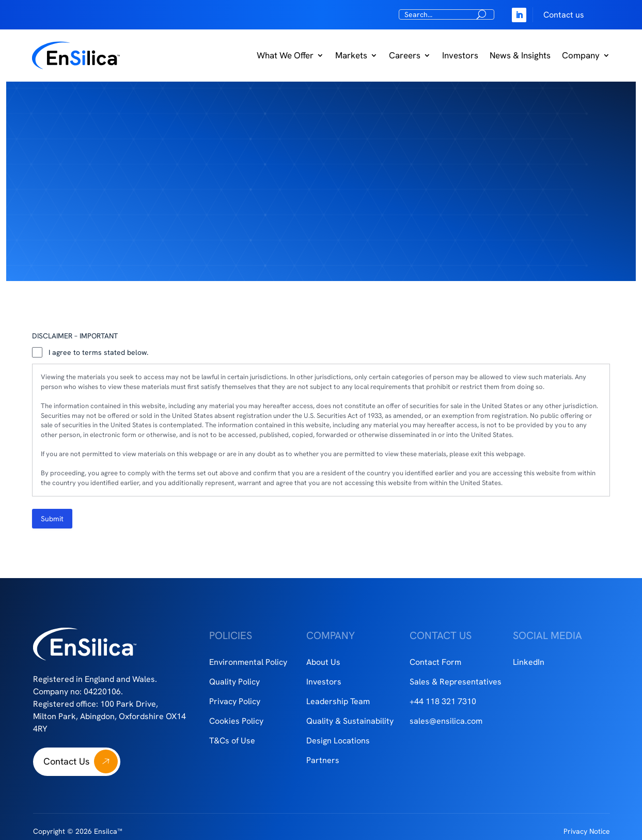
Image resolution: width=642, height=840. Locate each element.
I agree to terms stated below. (98, 352)
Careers (405, 55)
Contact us (564, 15)
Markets (351, 55)
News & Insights (520, 55)
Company (581, 55)
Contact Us (66, 761)
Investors (460, 55)
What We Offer (285, 55)
